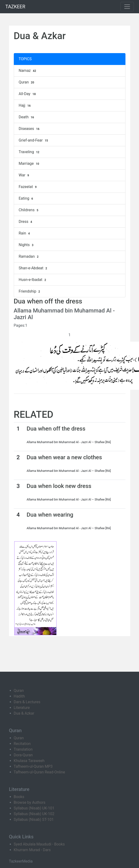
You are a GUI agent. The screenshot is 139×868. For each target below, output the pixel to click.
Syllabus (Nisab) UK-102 (34, 814)
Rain (25, 233)
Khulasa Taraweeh (29, 761)
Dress (26, 222)
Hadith (19, 696)
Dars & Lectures (27, 702)
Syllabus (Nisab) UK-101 (34, 808)
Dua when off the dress (56, 429)
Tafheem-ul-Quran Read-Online (39, 772)
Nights (27, 245)
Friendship (30, 291)
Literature (22, 708)
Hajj (25, 106)
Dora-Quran (23, 755)
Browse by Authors (30, 802)
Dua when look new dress (59, 486)
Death (27, 117)
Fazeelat (28, 187)
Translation (23, 749)
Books (19, 797)
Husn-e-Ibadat (33, 280)
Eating (26, 198)
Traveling (30, 152)
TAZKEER (15, 7)
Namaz (28, 71)
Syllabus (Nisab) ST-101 (34, 820)
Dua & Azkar (24, 713)
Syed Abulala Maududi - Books (39, 844)
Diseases (30, 129)
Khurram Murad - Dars (32, 850)
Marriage (30, 164)
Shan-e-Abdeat (34, 268)
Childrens (29, 210)
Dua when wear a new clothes (64, 457)
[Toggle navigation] (127, 7)
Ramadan (29, 257)
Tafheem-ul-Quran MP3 (33, 766)
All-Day (28, 94)
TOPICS (25, 59)
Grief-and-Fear (34, 140)
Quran (27, 82)
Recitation (22, 744)
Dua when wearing (50, 515)
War (25, 175)
